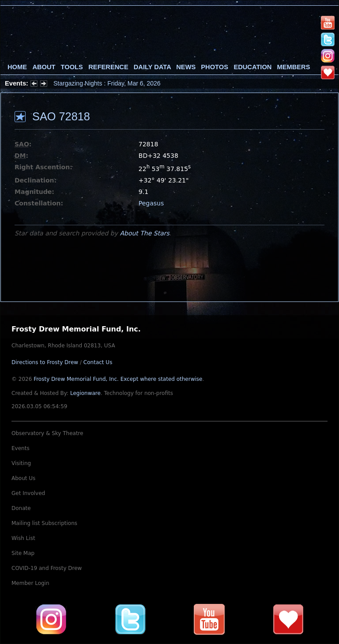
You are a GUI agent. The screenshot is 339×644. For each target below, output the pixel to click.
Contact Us (98, 362)
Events (21, 448)
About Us (23, 478)
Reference (108, 67)
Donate (21, 508)
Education (252, 67)
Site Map (23, 553)
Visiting (21, 463)
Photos (215, 67)
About (44, 67)
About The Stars (144, 233)
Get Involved (28, 493)
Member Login (30, 583)
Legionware (85, 393)
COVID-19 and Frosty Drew (47, 568)
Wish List (23, 538)
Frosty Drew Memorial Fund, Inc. (118, 379)
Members (294, 67)
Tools (72, 67)
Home (17, 67)
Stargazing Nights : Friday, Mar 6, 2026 (107, 83)
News (186, 67)
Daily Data (152, 67)
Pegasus (151, 203)
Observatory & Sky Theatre (47, 433)
